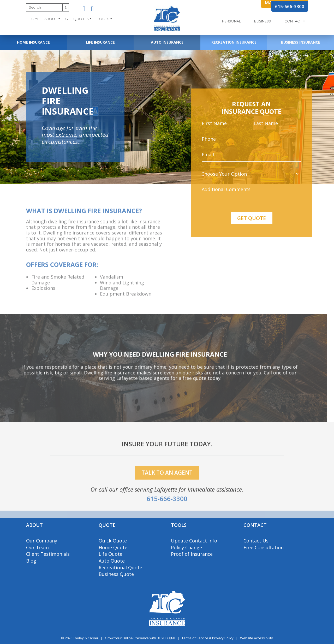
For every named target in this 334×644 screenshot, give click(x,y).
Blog (31, 561)
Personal (231, 21)
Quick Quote (113, 541)
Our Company (42, 541)
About (51, 19)
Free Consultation (264, 547)
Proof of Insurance (192, 554)
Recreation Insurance (234, 42)
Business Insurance (301, 42)
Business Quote (116, 574)
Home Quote (113, 547)
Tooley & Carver (86, 638)
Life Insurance (100, 42)
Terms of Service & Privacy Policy (208, 638)
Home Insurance (33, 42)
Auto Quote (112, 561)
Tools (103, 19)
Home (34, 19)
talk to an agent (167, 481)
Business (263, 21)
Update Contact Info (194, 541)
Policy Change (186, 547)
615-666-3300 (290, 6)
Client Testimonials (48, 554)
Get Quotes (77, 19)
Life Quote (111, 554)
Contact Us (256, 541)
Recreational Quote (120, 568)
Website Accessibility (257, 638)
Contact (293, 21)
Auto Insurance (167, 42)
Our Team (37, 547)
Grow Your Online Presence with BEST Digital (140, 638)
